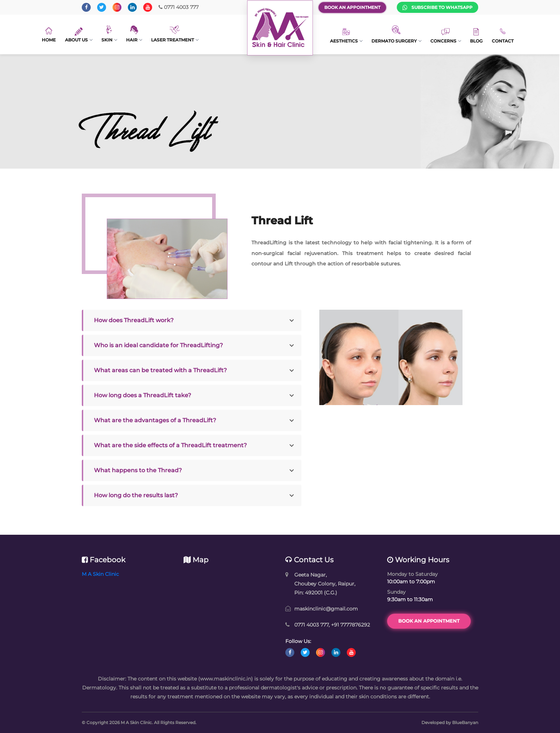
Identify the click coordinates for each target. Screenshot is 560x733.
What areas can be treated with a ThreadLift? (160, 370)
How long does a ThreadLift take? (142, 395)
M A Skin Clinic (100, 574)
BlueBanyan (465, 722)
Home (49, 35)
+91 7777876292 (351, 625)
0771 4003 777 (179, 7)
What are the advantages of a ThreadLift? (155, 420)
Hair (134, 34)
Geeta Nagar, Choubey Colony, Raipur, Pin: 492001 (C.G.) (325, 584)
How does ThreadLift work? (134, 320)
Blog (476, 36)
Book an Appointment (352, 7)
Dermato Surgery (396, 34)
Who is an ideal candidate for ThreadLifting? (158, 345)
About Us (79, 35)
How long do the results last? (136, 495)
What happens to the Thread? (138, 470)
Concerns (446, 36)
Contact (503, 36)
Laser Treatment (175, 34)
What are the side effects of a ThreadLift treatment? (170, 445)
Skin (109, 34)
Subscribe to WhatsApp (437, 8)
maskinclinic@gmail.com (326, 609)
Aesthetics (346, 36)
